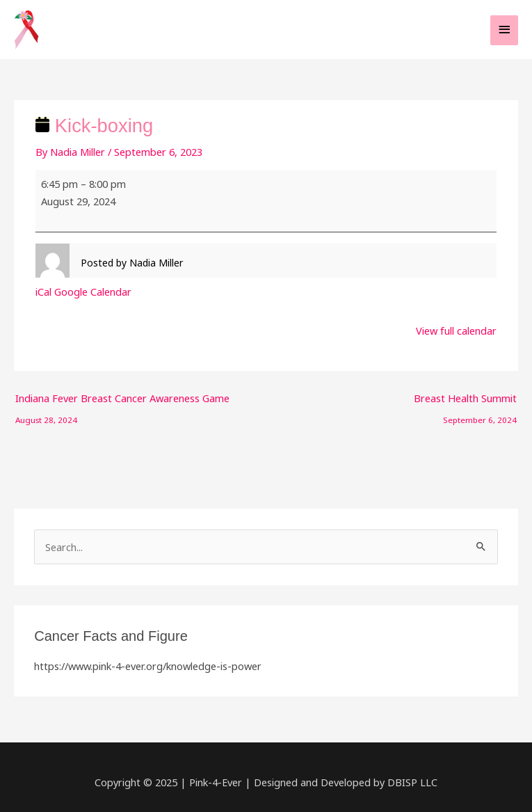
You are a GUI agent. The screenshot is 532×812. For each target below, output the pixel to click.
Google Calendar (93, 292)
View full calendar (456, 331)
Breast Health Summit (465, 401)
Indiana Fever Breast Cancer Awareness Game (122, 401)
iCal (43, 292)
